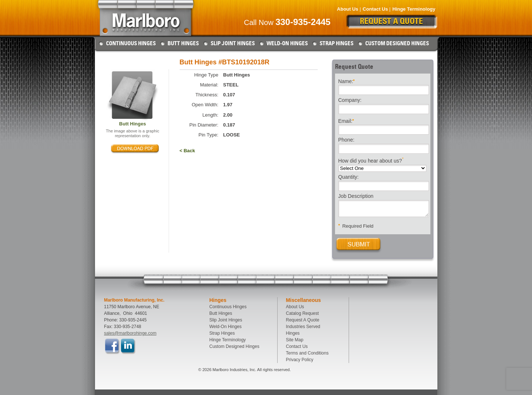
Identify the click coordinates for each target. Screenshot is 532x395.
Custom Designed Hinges (397, 43)
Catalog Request (302, 313)
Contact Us (375, 9)
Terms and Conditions (307, 353)
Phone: (346, 140)
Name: (347, 81)
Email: (346, 120)
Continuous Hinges (131, 43)
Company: (350, 100)
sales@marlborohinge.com (130, 333)
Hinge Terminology (414, 9)
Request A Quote (303, 320)
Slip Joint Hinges (233, 43)
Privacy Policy (300, 360)
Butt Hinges (183, 43)
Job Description (356, 196)
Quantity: (349, 177)
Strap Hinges (337, 43)
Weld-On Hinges (287, 43)
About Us (348, 9)
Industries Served (303, 327)
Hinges (293, 333)
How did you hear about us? (371, 160)
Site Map (295, 340)
